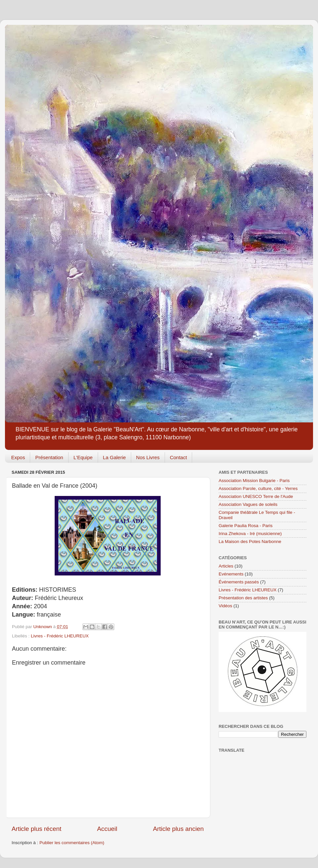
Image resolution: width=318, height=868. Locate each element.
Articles (226, 566)
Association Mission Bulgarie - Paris (254, 481)
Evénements (231, 574)
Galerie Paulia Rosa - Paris (246, 526)
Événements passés (239, 582)
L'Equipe (83, 457)
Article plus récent (36, 829)
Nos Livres (148, 457)
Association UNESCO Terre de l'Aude (256, 496)
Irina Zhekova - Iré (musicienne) (250, 534)
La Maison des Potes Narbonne (250, 542)
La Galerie (114, 457)
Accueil (107, 829)
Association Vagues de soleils (248, 504)
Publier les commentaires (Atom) (72, 843)
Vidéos (225, 606)
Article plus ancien (178, 829)
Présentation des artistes (243, 598)
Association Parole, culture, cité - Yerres (258, 488)
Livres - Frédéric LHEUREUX (60, 636)
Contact (179, 457)
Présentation (49, 457)
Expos (18, 457)
